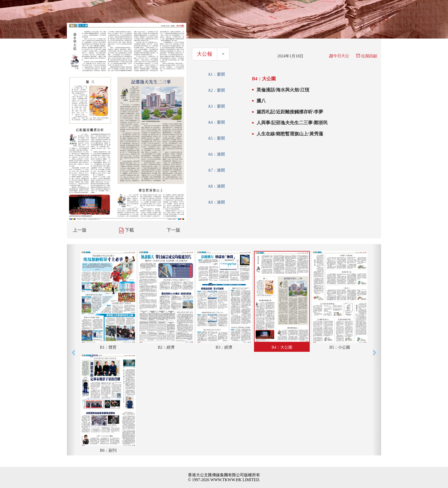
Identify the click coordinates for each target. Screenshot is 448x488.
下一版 (173, 230)
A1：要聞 (216, 74)
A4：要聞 (216, 122)
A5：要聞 (216, 138)
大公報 (205, 54)
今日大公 (339, 56)
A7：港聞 (216, 170)
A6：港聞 (216, 154)
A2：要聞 (216, 90)
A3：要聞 (216, 106)
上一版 (80, 230)
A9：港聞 (216, 202)
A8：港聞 (216, 186)
